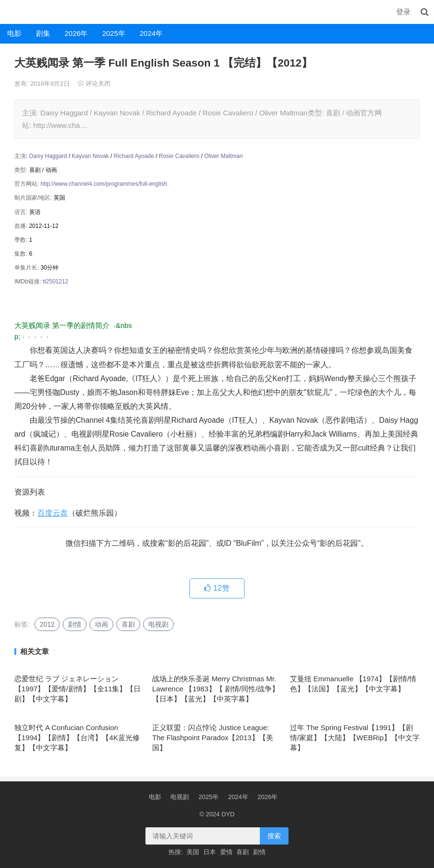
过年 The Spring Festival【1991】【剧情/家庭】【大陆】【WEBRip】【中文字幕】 (355, 738)
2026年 (76, 33)
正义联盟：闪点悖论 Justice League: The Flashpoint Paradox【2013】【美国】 (213, 738)
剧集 (43, 33)
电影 (14, 33)
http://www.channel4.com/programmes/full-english (104, 184)
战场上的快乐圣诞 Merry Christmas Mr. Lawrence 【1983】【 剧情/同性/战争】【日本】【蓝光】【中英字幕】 (216, 689)
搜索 (274, 836)
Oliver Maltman (224, 156)
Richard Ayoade (134, 156)
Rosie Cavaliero (179, 156)
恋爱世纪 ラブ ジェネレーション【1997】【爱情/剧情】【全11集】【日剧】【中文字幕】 (78, 689)
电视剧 (158, 624)
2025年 (113, 33)
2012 (47, 624)
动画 (101, 624)
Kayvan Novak (90, 156)
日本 (210, 852)
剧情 (75, 624)
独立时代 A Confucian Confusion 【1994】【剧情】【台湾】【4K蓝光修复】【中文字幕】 (77, 738)
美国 (193, 852)
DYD (11, 12)
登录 (403, 12)
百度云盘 (53, 513)
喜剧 (128, 624)
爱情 (226, 852)
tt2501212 (55, 282)
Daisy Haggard (48, 156)
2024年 (151, 33)
